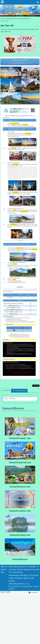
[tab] (6, 391)
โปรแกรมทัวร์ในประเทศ (25, 19)
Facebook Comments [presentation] (19, 391)
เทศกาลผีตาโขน (6, 32)
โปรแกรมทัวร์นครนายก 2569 (20, 487)
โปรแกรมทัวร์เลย (24, 29)
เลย (6, 29)
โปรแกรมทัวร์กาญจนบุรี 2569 (20, 438)
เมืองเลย (32, 29)
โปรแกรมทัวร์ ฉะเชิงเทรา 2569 (20, 511)
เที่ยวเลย (15, 29)
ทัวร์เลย (10, 29)
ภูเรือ (37, 29)
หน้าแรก (3, 19)
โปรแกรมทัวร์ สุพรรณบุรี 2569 (20, 463)
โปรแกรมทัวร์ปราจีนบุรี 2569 (20, 535)
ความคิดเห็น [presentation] (6, 391)
